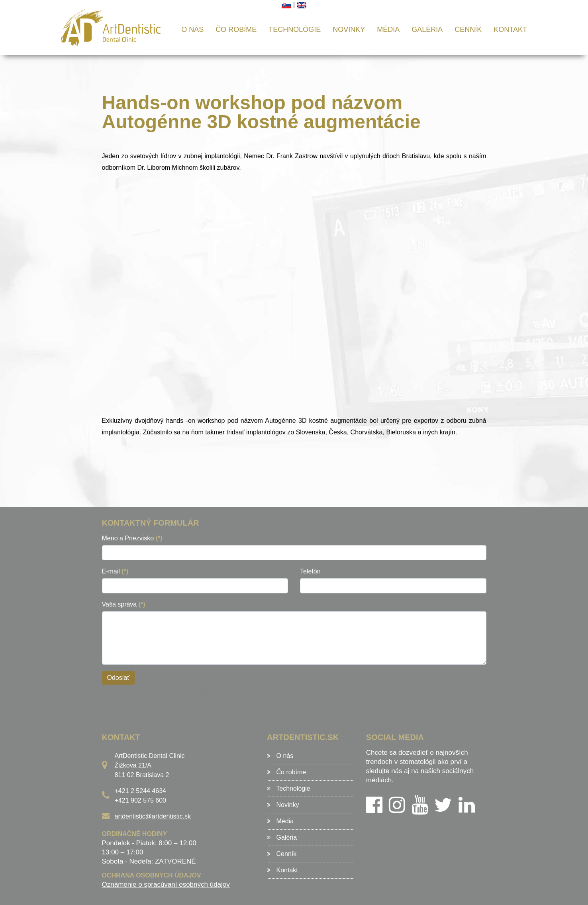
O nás (192, 29)
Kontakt (510, 29)
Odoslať (119, 678)
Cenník (468, 29)
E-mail (115, 571)
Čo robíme (236, 29)
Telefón (310, 571)
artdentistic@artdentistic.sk (153, 816)
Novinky (349, 29)
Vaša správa (124, 604)
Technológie (295, 29)
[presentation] (153, 703)
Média (388, 29)
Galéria (427, 29)
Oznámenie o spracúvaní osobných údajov (166, 884)
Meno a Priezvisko (132, 538)
